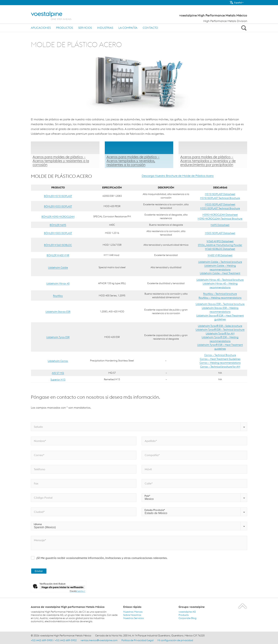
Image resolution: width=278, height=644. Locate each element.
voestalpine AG (187, 612)
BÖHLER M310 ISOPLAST (58, 196)
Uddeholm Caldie (58, 267)
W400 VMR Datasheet (220, 255)
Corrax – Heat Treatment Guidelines (220, 359)
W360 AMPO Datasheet (220, 241)
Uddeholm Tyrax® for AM (220, 333)
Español (236, 3)
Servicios (85, 28)
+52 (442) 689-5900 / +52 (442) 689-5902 (54, 640)
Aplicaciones (41, 28)
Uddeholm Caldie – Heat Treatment (220, 273)
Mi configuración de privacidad (175, 640)
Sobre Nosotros (132, 615)
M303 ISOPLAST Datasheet (220, 233)
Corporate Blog (187, 618)
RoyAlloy (58, 296)
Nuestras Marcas (133, 612)
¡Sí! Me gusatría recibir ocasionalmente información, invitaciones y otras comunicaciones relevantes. (102, 558)
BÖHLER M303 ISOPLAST (58, 233)
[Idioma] (139, 526)
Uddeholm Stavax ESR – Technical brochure (220, 304)
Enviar (39, 571)
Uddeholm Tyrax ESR (58, 337)
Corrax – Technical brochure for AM (220, 366)
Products (184, 615)
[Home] (54, 16)
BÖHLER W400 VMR (58, 255)
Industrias (105, 28)
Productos (64, 28)
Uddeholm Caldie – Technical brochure (220, 262)
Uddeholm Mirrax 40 (58, 283)
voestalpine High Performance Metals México (213, 15)
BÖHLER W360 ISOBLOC (58, 245)
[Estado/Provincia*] (194, 512)
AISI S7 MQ (58, 373)
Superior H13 (58, 379)
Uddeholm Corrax (58, 361)
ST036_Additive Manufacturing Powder (220, 245)
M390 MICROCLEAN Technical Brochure (220, 218)
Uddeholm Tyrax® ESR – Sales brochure (220, 326)
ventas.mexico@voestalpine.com (99, 640)
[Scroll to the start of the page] (243, 606)
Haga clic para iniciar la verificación (62, 587)
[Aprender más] (65, 155)
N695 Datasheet (220, 225)
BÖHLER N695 (58, 225)
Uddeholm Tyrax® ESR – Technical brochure (220, 330)
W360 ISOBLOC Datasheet (220, 249)
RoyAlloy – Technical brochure (220, 294)
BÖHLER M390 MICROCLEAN (58, 217)
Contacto (150, 28)
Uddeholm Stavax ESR (58, 312)
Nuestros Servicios (134, 618)
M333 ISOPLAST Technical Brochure (220, 208)
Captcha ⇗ (77, 591)
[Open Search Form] (243, 28)
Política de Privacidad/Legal (137, 640)
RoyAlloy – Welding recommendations (220, 297)
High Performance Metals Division (225, 21)
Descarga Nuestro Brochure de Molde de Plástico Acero (178, 176)
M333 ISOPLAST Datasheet (220, 204)
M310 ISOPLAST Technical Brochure (220, 198)
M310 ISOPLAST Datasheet (220, 194)
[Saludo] (139, 427)
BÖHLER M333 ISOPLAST (58, 206)
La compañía (128, 28)
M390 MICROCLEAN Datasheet (220, 215)
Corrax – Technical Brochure (220, 355)
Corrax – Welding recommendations (220, 363)
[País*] (194, 498)
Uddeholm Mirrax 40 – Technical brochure (220, 280)
